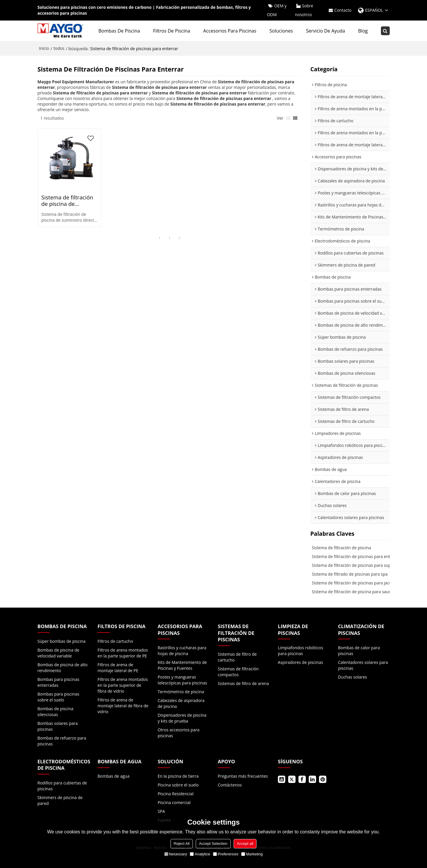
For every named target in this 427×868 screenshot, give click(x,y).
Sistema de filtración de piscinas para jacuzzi (354, 583)
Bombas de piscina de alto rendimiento (63, 668)
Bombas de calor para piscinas (359, 651)
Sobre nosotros (304, 10)
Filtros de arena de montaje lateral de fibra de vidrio (123, 706)
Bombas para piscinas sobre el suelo (59, 697)
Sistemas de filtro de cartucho (237, 657)
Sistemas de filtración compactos (238, 672)
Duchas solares (353, 677)
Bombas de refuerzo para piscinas (62, 741)
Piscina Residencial (175, 794)
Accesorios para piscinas (230, 31)
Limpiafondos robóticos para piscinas (301, 651)
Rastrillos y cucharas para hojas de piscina (182, 651)
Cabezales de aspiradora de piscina (181, 703)
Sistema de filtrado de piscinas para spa (350, 574)
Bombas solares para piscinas (58, 726)
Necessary (176, 854)
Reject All (182, 844)
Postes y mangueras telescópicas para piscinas (182, 680)
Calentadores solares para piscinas (363, 665)
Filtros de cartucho (115, 641)
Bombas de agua (113, 776)
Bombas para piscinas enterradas (59, 682)
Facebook (302, 779)
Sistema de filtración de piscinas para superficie (357, 565)
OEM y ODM (277, 10)
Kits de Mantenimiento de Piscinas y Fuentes (182, 665)
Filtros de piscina (171, 31)
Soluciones (281, 31)
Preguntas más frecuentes (243, 776)
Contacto (343, 10)
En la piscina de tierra (178, 776)
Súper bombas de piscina (62, 641)
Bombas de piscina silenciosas (56, 712)
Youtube (282, 779)
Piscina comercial (174, 802)
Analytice (200, 854)
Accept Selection (213, 844)
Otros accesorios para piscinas (178, 733)
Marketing (252, 854)
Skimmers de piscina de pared (60, 800)
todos (59, 48)
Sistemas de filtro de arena (243, 683)
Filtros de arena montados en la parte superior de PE (123, 653)
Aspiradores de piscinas (301, 662)
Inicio (44, 48)
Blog (363, 31)
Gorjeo (292, 779)
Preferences (226, 854)
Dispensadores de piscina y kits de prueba (182, 718)
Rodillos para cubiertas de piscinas (62, 786)
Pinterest (323, 779)
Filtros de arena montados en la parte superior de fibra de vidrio (123, 685)
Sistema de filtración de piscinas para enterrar (356, 556)
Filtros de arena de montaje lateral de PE (118, 668)
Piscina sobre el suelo (178, 785)
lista (288, 118)
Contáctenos (230, 785)
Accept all (245, 844)
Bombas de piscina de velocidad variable (59, 653)
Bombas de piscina (119, 31)
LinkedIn (312, 779)
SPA (161, 811)
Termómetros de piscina (181, 692)
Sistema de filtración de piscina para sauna (353, 592)
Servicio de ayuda (326, 31)
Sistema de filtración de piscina (342, 548)
